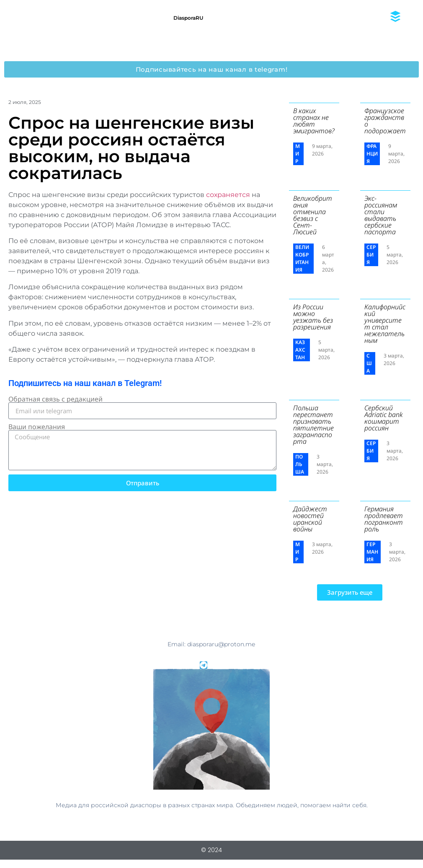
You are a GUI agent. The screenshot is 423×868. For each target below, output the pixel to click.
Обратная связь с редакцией (55, 399)
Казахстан (300, 350)
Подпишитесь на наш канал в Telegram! (85, 383)
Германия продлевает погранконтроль (384, 519)
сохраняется (229, 195)
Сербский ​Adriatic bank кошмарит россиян (383, 418)
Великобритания (302, 258)
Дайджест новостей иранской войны (310, 519)
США (369, 363)
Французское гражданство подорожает (385, 121)
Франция (372, 154)
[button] (350, 592)
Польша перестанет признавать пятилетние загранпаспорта (313, 425)
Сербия (371, 255)
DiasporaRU (188, 18)
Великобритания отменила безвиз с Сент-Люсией (313, 215)
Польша (300, 464)
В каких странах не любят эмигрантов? (314, 121)
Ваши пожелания (37, 427)
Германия (372, 552)
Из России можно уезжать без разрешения (313, 317)
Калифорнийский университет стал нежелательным (385, 324)
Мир (298, 154)
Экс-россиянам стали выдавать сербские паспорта (381, 215)
